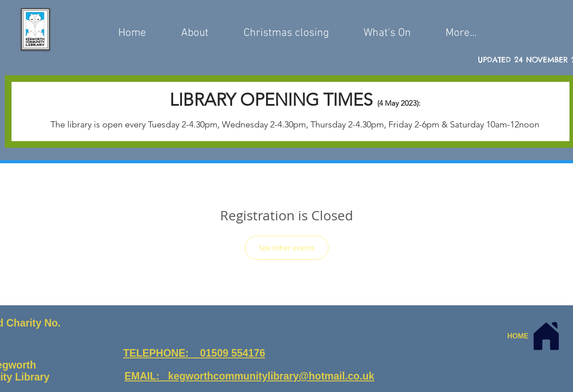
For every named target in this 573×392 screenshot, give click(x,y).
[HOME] (535, 336)
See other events (287, 248)
